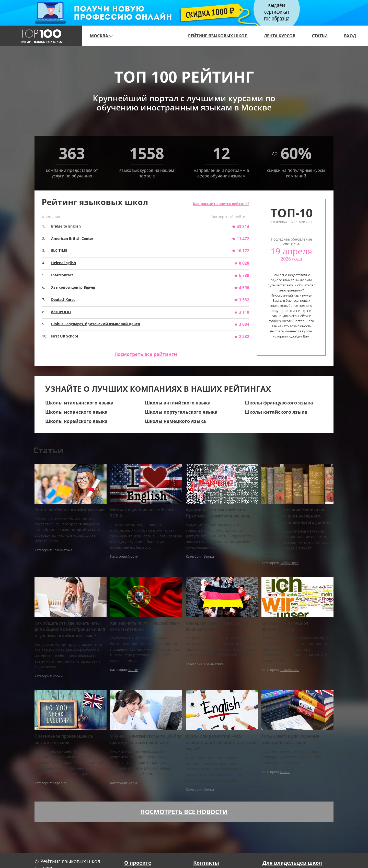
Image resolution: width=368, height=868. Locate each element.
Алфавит (59, 783)
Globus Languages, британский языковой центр (96, 324)
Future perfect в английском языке (70, 510)
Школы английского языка (178, 403)
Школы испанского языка (76, 412)
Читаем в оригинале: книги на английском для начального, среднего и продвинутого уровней (297, 516)
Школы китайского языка (276, 412)
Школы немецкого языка (175, 421)
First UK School (65, 336)
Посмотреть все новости (184, 812)
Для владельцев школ (292, 863)
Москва (102, 36)
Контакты (206, 863)
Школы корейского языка (76, 421)
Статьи (320, 36)
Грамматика (62, 550)
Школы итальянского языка (79, 403)
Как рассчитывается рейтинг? (221, 204)
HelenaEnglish (64, 263)
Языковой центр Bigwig (73, 287)
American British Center (72, 238)
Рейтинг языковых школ (218, 36)
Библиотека (289, 563)
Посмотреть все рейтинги (146, 354)
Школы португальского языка (181, 412)
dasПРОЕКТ (61, 312)
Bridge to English (66, 226)
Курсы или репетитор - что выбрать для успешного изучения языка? (221, 742)
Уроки (133, 557)
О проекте (138, 863)
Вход (350, 36)
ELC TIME (59, 250)
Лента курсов (280, 36)
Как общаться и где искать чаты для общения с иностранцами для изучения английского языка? (70, 629)
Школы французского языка (279, 403)
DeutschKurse (63, 300)
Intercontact (62, 275)
